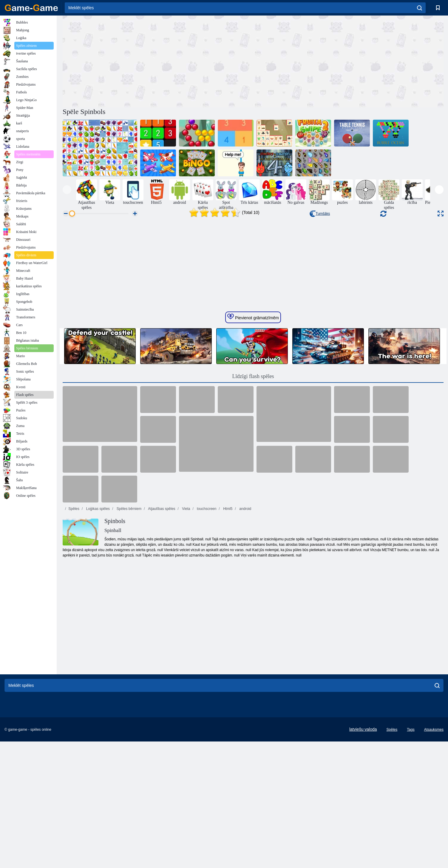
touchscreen (206, 691)
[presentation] (67, 190)
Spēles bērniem (128, 691)
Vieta (186, 691)
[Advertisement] (158, 61)
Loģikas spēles (97, 691)
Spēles (74, 691)
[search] (420, 8)
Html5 (227, 691)
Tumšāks (320, 214)
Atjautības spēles (161, 691)
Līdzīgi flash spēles (253, 559)
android (245, 691)
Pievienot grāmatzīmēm (253, 499)
